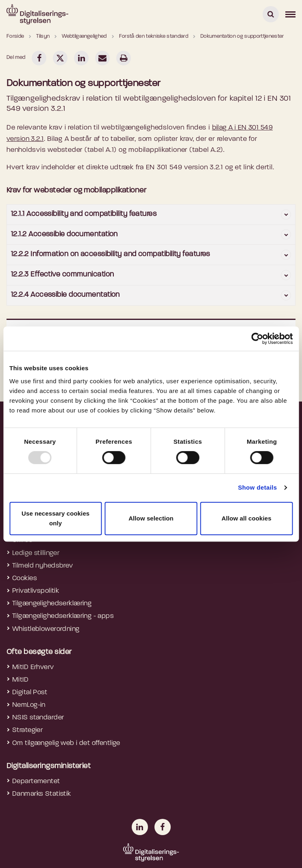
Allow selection (151, 518)
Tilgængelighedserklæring (52, 603)
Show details (257, 487)
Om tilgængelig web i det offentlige (66, 743)
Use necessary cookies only (55, 518)
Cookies (25, 578)
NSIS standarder (38, 718)
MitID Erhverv (33, 667)
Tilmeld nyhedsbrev (43, 566)
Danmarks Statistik (42, 794)
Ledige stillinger (36, 553)
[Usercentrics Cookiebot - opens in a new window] (257, 339)
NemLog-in (29, 705)
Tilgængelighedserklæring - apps (63, 616)
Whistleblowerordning (46, 629)
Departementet (36, 781)
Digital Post (30, 692)
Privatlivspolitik (36, 591)
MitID (20, 680)
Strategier (27, 730)
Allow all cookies (247, 518)
